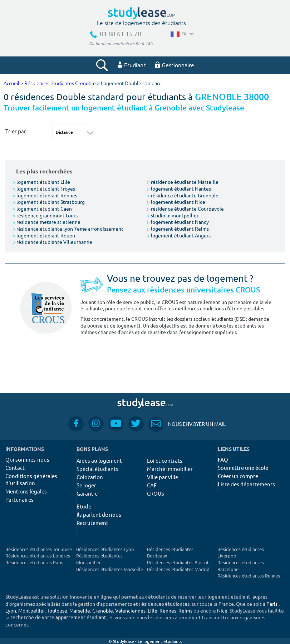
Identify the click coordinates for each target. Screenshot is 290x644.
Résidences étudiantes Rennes (249, 576)
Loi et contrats (165, 460)
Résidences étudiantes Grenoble (60, 83)
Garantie (87, 493)
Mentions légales (26, 491)
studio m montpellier (173, 215)
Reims (185, 610)
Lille (153, 610)
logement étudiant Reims (178, 228)
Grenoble (103, 610)
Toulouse (57, 610)
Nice (222, 610)
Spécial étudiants (97, 469)
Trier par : (17, 131)
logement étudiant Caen (42, 208)
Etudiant (132, 65)
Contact (15, 468)
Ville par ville (163, 477)
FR (181, 34)
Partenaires (19, 499)
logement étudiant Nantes (179, 188)
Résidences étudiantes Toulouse (39, 549)
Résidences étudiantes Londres (38, 555)
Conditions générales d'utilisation (31, 479)
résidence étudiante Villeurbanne (52, 242)
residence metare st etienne (46, 222)
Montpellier (31, 610)
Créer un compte (238, 476)
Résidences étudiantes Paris (34, 562)
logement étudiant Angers (179, 235)
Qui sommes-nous (27, 459)
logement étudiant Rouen (44, 235)
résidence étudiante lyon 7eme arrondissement (68, 228)
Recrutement (92, 523)
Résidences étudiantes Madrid (178, 569)
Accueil (11, 83)
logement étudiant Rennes (45, 195)
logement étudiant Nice (176, 202)
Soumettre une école (243, 468)
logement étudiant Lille (41, 182)
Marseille (80, 610)
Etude (84, 506)
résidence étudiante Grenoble (183, 195)
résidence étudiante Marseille (183, 182)
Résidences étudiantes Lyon (105, 549)
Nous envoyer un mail (187, 424)
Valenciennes (130, 610)
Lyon (11, 610)
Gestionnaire (175, 65)
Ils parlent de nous (99, 514)
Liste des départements (246, 484)
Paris (272, 604)
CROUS (156, 493)
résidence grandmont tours (45, 215)
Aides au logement (99, 460)
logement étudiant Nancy (178, 222)
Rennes (168, 610)
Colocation (90, 477)
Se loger (86, 485)
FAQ (223, 459)
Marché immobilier (170, 469)
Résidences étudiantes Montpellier (99, 559)
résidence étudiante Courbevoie (185, 208)
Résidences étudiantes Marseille (110, 569)
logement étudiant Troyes (44, 188)
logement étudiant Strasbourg (49, 202)
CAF (152, 485)
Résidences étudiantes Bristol (178, 562)
